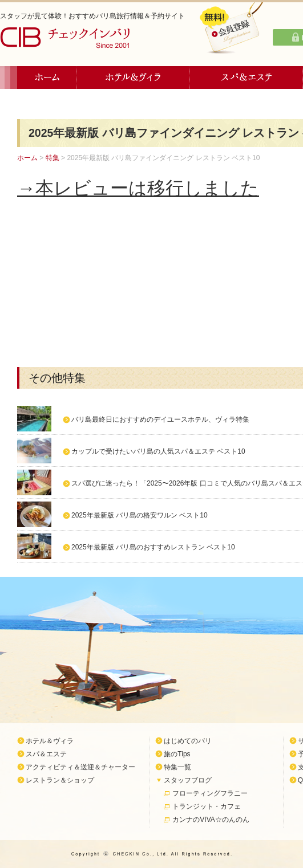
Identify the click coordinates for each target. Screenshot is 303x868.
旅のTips (177, 754)
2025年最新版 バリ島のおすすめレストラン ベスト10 (153, 547)
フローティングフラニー (210, 793)
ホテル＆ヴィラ (134, 78)
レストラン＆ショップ (60, 780)
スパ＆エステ (247, 78)
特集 (52, 158)
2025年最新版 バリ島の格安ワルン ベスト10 (140, 515)
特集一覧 (177, 767)
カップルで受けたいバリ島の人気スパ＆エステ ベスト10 (158, 451)
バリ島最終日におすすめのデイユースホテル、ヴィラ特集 (160, 419)
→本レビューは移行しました (138, 188)
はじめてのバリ (188, 741)
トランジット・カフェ (207, 806)
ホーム (47, 78)
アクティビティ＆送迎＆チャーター (80, 767)
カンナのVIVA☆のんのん (211, 820)
